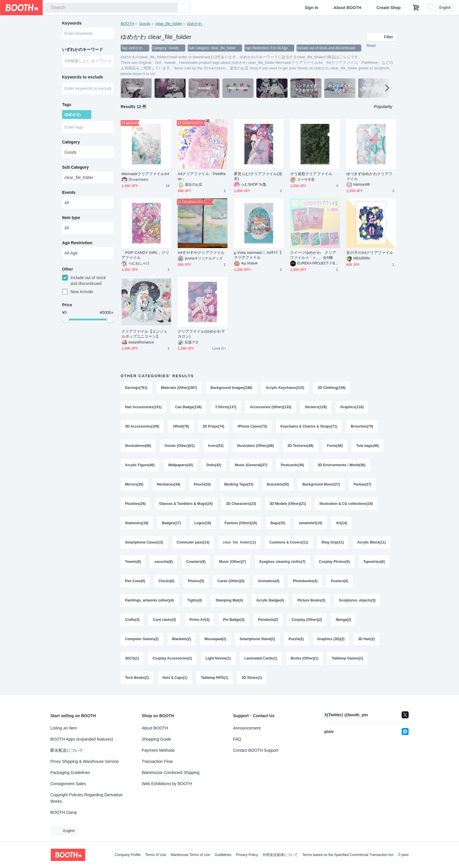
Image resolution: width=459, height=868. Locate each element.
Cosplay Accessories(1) (172, 658)
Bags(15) (278, 523)
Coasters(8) (196, 562)
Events (69, 192)
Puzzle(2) (296, 639)
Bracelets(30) (278, 484)
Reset (371, 46)
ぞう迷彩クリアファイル (311, 174)
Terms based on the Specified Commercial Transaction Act (348, 855)
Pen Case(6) (135, 581)
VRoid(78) (181, 426)
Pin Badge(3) (234, 620)
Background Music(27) (321, 484)
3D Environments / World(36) (342, 465)
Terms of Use (156, 855)
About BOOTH (347, 8)
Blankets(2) (182, 639)
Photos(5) (196, 581)
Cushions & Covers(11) (289, 542)
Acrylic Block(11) (372, 542)
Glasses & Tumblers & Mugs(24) (186, 504)
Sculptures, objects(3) (357, 600)
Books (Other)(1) (305, 658)
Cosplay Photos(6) (334, 562)
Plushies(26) (135, 504)
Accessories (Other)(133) (270, 407)
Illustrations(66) (138, 446)
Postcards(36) (292, 465)
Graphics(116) (352, 407)
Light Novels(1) (218, 658)
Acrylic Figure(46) (140, 465)
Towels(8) (133, 562)
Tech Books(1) (137, 678)
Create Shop (388, 8)
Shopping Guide (156, 739)
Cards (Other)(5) (231, 581)
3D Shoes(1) (252, 678)
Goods (145, 24)
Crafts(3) (132, 620)
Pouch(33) (202, 484)
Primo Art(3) (199, 620)
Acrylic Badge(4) (270, 600)
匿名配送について (67, 750)
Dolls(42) (214, 465)
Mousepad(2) (215, 639)
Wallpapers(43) (180, 465)
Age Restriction (77, 243)
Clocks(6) (167, 581)
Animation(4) (269, 581)
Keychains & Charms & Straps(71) (309, 426)
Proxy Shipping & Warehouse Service (84, 761)
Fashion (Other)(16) (241, 523)
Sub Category (75, 167)
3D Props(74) (213, 426)
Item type (71, 218)
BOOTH (127, 24)
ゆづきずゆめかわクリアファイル (369, 176)
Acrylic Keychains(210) (285, 388)
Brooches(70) (362, 426)
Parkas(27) (363, 484)
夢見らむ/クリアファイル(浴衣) (258, 176)
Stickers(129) (316, 407)
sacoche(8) (163, 562)
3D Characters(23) (241, 504)
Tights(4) (195, 600)
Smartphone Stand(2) (257, 639)
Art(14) (341, 523)
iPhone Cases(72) (252, 426)
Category (71, 142)
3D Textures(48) (300, 446)
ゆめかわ (195, 24)
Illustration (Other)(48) (256, 446)
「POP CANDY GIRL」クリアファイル (145, 255)
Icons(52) (216, 446)
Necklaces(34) (169, 484)
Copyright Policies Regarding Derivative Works (87, 798)
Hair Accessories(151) (143, 407)
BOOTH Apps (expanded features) (82, 739)
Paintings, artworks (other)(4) (149, 600)
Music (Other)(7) (232, 562)
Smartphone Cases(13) (144, 542)
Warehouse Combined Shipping (171, 773)
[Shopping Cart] (416, 8)
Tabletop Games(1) (347, 658)
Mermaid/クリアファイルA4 (145, 174)
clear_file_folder (169, 24)
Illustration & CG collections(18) (346, 504)
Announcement (247, 728)
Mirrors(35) (134, 484)
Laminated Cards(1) (261, 658)
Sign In (312, 8)
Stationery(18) (137, 523)
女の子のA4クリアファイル (370, 253)
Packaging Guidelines (70, 773)
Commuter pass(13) (193, 542)
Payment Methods (158, 750)
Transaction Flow (157, 761)
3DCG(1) (132, 658)
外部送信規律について (280, 855)
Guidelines (223, 855)
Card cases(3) (164, 620)
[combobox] (112, 8)
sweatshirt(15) (310, 523)
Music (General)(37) (251, 465)
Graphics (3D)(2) (331, 639)
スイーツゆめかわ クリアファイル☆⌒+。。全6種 (313, 255)
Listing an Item (64, 728)
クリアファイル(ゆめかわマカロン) (201, 334)
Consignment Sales (68, 784)
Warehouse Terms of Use (190, 855)
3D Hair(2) (366, 639)
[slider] (66, 319)
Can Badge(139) (188, 407)
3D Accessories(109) (142, 426)
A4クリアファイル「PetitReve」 (202, 176)
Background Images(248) (231, 388)
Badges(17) (171, 523)
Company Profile (127, 855)
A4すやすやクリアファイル (201, 253)
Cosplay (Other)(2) (307, 620)
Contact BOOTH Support (256, 750)
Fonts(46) (335, 446)
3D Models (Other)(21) (288, 504)
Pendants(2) (268, 620)
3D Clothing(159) (332, 388)
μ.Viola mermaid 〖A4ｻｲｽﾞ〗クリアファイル (259, 255)
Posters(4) (339, 581)
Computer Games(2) (142, 639)
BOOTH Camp (64, 812)
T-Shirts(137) (226, 407)
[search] (172, 8)
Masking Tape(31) (239, 484)
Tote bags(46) (368, 446)
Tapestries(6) (374, 562)
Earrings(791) (136, 388)
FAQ (237, 739)
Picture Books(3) (311, 600)
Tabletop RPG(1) (214, 678)
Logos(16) (203, 523)
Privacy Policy (247, 855)
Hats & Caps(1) (175, 678)
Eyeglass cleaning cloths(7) (282, 562)
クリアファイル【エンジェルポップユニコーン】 (144, 334)
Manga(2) (344, 620)
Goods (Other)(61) (180, 446)
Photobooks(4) (305, 581)
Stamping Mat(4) (229, 600)
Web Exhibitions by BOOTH (167, 784)
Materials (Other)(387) (179, 388)
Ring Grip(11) (333, 542)
